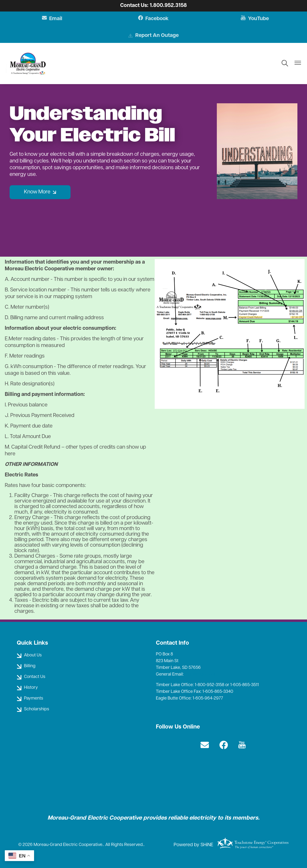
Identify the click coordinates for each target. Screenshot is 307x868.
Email (53, 19)
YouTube (255, 19)
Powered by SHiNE (193, 845)
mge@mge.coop (201, 674)
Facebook (154, 19)
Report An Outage (153, 36)
